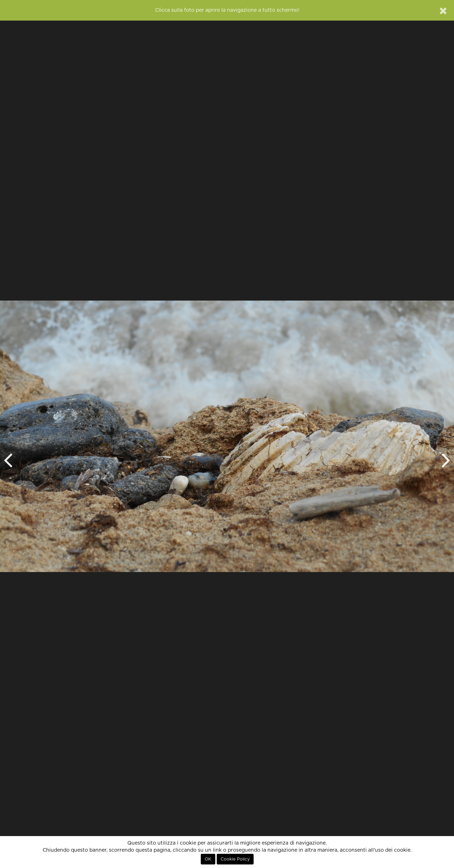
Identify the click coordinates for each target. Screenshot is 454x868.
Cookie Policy (235, 859)
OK (208, 859)
